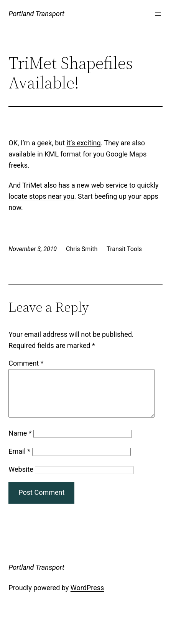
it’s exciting (84, 143)
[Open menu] (158, 14)
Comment (26, 363)
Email (19, 460)
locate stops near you (41, 196)
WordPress (87, 597)
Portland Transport (36, 14)
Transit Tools (124, 249)
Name (20, 442)
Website (21, 478)
